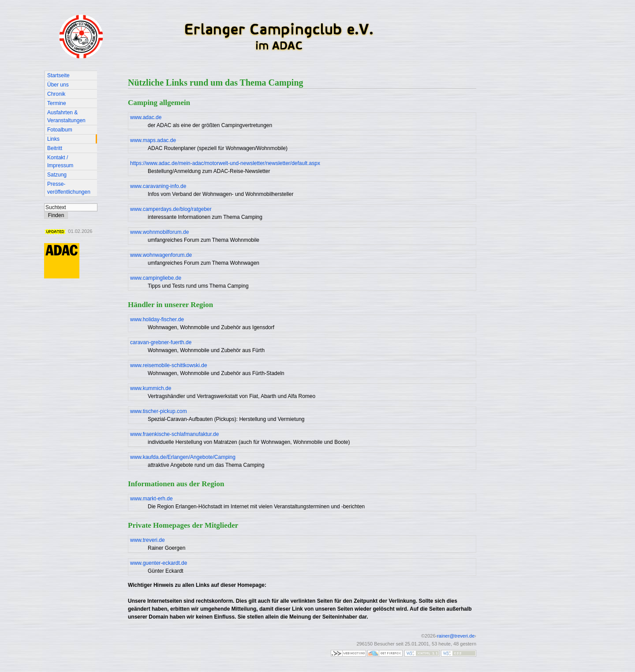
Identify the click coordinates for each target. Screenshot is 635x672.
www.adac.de (146, 117)
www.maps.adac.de (153, 140)
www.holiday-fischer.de (157, 319)
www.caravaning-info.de (158, 186)
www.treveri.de (148, 540)
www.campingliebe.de (156, 278)
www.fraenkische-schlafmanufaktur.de (174, 434)
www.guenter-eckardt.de (159, 563)
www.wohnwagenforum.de (161, 255)
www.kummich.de (151, 388)
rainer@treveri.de (456, 636)
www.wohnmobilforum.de (159, 232)
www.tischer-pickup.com (159, 411)
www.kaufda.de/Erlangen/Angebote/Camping (183, 457)
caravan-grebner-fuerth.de (161, 342)
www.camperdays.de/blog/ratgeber (171, 209)
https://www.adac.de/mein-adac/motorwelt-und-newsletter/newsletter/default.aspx (225, 163)
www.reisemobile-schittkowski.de (169, 365)
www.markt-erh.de (151, 499)
